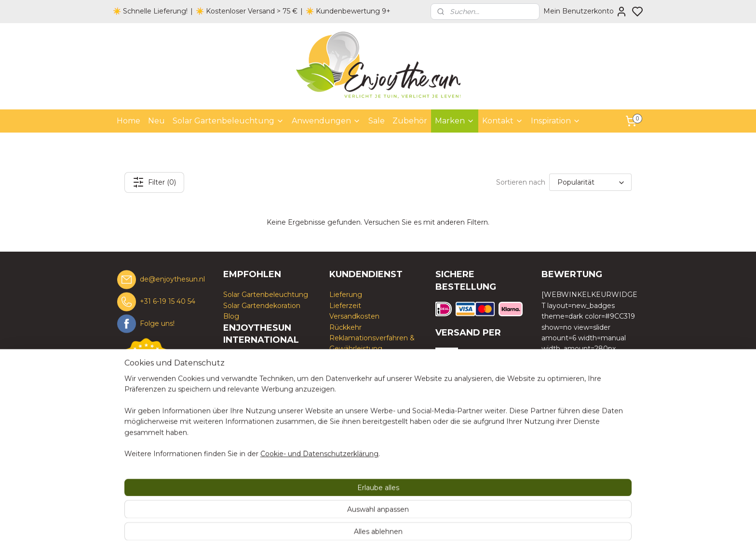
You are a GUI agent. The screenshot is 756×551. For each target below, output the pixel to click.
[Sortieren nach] (590, 182)
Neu (156, 121)
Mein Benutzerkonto (585, 12)
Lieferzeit (345, 306)
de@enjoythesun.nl (172, 279)
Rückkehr (345, 327)
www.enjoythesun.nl (257, 382)
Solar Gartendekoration (262, 306)
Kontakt (503, 121)
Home (128, 121)
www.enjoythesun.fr (257, 414)
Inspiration (556, 121)
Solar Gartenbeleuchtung (228, 121)
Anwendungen (326, 121)
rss (426, 533)
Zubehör (410, 121)
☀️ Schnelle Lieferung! (150, 11)
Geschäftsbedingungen (369, 360)
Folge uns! (157, 323)
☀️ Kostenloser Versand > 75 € (247, 11)
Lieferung (346, 295)
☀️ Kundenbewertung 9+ (348, 11)
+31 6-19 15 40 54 (168, 301)
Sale (377, 121)
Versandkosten (354, 316)
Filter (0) (154, 182)
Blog (231, 316)
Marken (455, 121)
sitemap (408, 533)
